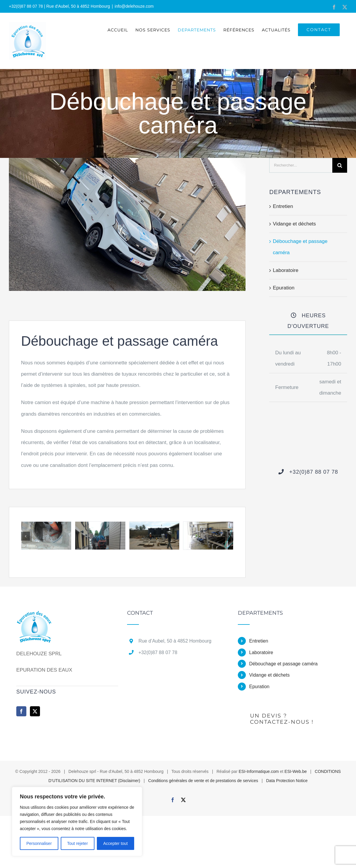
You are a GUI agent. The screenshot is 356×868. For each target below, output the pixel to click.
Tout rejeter (78, 843)
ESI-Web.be (296, 771)
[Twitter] (35, 711)
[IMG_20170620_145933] (46, 525)
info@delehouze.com (134, 6)
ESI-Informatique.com (259, 771)
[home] (35, 616)
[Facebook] (21, 711)
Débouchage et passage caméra (283, 664)
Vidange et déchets (294, 224)
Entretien (283, 206)
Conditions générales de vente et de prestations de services (203, 781)
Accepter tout (116, 843)
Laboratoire (286, 270)
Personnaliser (39, 843)
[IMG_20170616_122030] (100, 525)
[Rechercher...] (301, 165)
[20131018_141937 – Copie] (208, 525)
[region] (77, 821)
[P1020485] (154, 525)
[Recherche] (340, 165)
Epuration (284, 288)
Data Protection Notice (287, 781)
